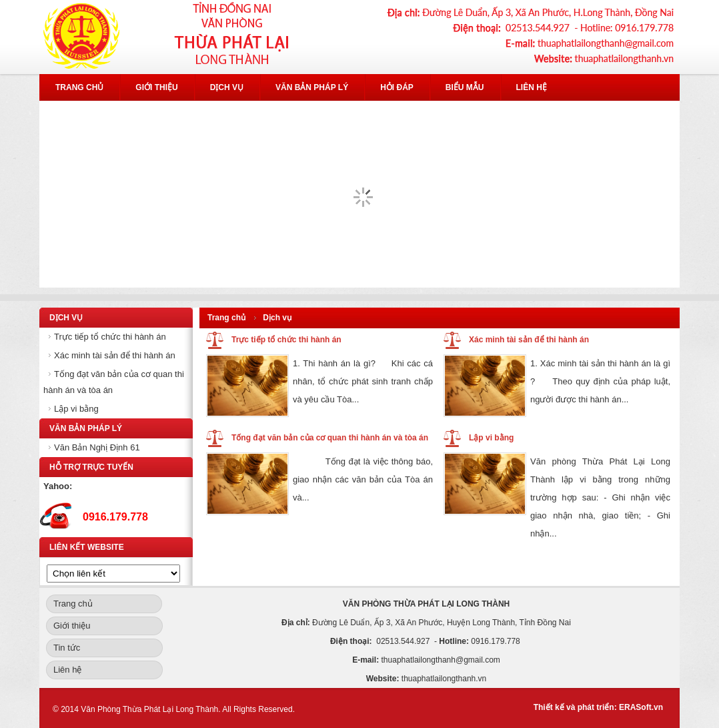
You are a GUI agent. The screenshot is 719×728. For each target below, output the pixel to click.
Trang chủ (79, 87)
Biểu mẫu (465, 87)
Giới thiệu (156, 87)
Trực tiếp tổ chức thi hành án (110, 337)
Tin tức (67, 648)
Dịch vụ (227, 87)
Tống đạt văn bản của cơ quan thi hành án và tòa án (330, 438)
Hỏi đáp (397, 87)
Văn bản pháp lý (312, 87)
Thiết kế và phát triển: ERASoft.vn (598, 707)
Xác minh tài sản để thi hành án (115, 355)
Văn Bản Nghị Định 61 (97, 447)
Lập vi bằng (76, 409)
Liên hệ (532, 87)
